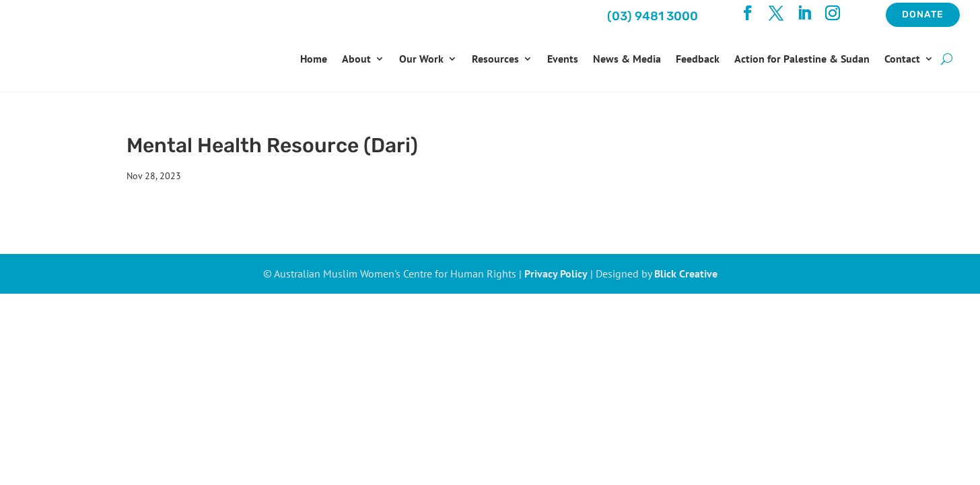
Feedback (698, 59)
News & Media (627, 59)
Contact (902, 59)
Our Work (421, 59)
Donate (923, 14)
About (356, 59)
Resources (495, 59)
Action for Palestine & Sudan (802, 59)
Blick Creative (686, 273)
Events (563, 59)
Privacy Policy (556, 273)
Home (314, 59)
